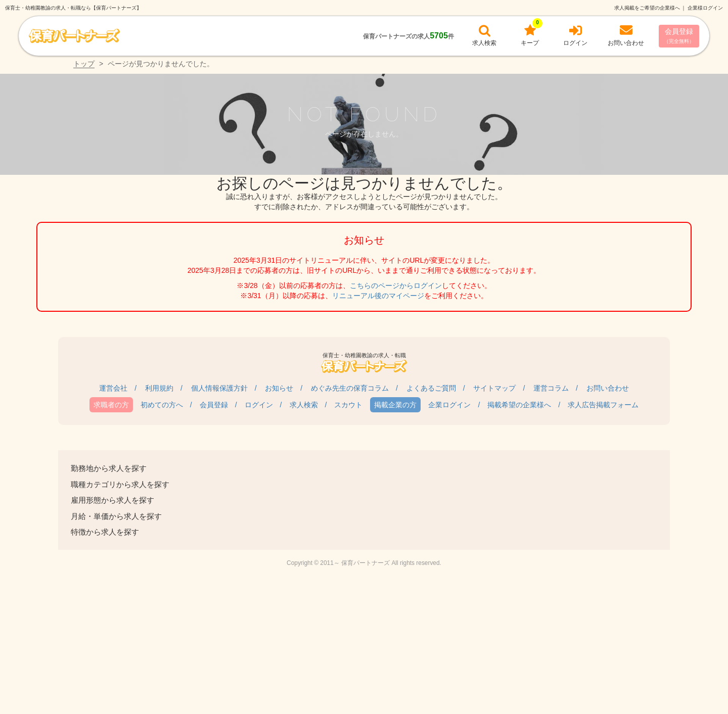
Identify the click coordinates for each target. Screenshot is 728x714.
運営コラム (551, 388)
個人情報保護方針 (219, 388)
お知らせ (279, 388)
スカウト (348, 405)
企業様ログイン (705, 8)
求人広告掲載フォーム (603, 405)
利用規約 (159, 388)
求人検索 (304, 405)
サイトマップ (494, 388)
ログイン (259, 405)
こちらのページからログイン (396, 285)
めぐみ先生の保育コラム (350, 388)
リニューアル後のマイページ (378, 296)
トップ (84, 64)
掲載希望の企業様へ (519, 405)
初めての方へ (162, 405)
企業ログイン (449, 405)
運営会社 (113, 388)
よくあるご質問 (431, 388)
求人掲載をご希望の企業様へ (647, 8)
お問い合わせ (608, 388)
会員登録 (679, 36)
